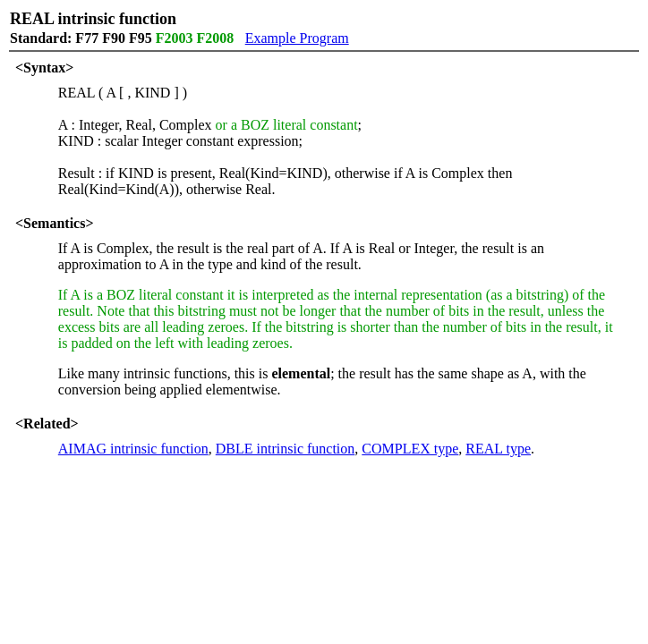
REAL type (498, 449)
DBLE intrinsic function (286, 449)
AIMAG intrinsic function (133, 449)
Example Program (297, 38)
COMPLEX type (410, 449)
